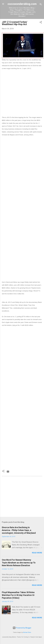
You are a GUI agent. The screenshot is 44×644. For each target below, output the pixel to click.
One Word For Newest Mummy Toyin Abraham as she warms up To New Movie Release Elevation (19, 563)
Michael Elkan (27, 632)
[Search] (41, 5)
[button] (41, 23)
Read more (37, 553)
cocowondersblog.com (22, 4)
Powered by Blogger (22, 628)
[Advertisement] (22, 92)
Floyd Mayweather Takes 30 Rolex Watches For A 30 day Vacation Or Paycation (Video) (18, 595)
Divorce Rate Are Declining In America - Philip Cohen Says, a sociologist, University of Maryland (19, 530)
